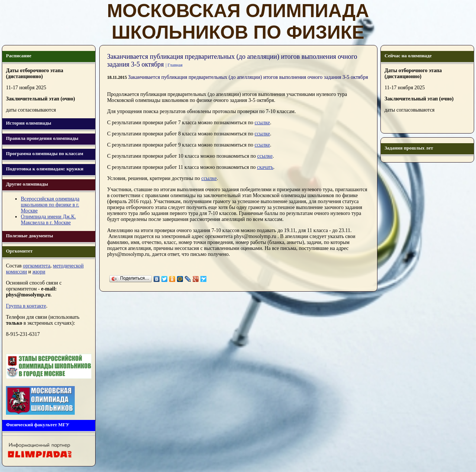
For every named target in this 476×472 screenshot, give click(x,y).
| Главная (174, 65)
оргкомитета (37, 266)
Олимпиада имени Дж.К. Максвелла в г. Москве (48, 220)
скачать (265, 167)
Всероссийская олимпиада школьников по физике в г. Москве (50, 205)
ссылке (263, 123)
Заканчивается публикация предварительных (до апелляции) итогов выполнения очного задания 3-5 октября (248, 77)
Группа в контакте (26, 306)
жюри (39, 272)
